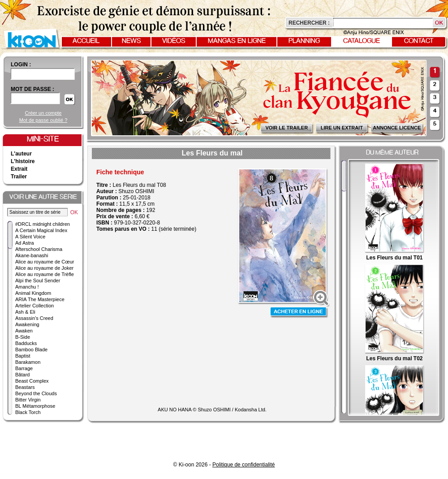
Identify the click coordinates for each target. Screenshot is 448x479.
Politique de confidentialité (243, 465)
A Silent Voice (30, 237)
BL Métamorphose (35, 406)
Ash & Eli (25, 312)
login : (21, 65)
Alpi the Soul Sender (38, 280)
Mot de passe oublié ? (43, 120)
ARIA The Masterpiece (40, 299)
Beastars (25, 387)
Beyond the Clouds (36, 393)
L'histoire (23, 161)
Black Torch (28, 412)
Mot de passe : (32, 89)
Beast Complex (32, 381)
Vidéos (174, 41)
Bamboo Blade (31, 350)
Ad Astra (25, 243)
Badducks (26, 343)
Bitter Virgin (28, 400)
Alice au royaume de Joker (44, 268)
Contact (419, 41)
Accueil (86, 41)
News (131, 41)
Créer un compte (43, 113)
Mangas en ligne (237, 41)
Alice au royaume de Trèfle (45, 274)
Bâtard (22, 375)
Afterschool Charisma (39, 249)
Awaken (24, 331)
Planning (304, 41)
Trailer (19, 177)
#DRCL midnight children (43, 224)
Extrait (19, 169)
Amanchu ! (27, 287)
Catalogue (362, 41)
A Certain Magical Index (41, 230)
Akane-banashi (32, 255)
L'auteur (21, 154)
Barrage (24, 368)
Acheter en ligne (299, 313)
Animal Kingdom (33, 293)
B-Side (23, 337)
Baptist (23, 356)
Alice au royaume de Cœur (45, 262)
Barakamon (28, 362)
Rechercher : (309, 23)
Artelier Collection (34, 306)
